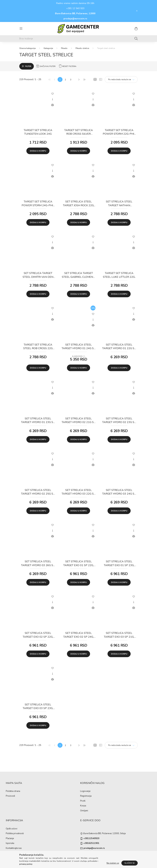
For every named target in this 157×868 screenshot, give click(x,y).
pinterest (101, 855)
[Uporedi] (52, 105)
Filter (28, 66)
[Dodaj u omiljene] (52, 94)
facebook (81, 855)
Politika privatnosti (15, 834)
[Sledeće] (79, 79)
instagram (87, 855)
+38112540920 (91, 839)
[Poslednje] (84, 79)
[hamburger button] (21, 29)
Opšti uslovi (12, 829)
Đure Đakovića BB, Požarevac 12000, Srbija (104, 834)
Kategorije (48, 48)
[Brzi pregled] (52, 99)
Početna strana (13, 791)
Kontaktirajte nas (14, 848)
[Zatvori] (137, 11)
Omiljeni (84, 811)
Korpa (83, 806)
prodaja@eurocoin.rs (75, 19)
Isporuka (10, 843)
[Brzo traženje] (78, 39)
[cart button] (136, 29)
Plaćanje (10, 839)
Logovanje (85, 791)
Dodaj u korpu (38, 151)
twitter (94, 855)
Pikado (64, 48)
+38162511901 (91, 843)
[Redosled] (121, 79)
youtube (107, 855)
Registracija (86, 796)
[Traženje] (136, 39)
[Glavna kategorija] (27, 48)
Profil (83, 801)
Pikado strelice (82, 48)
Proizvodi (10, 796)
